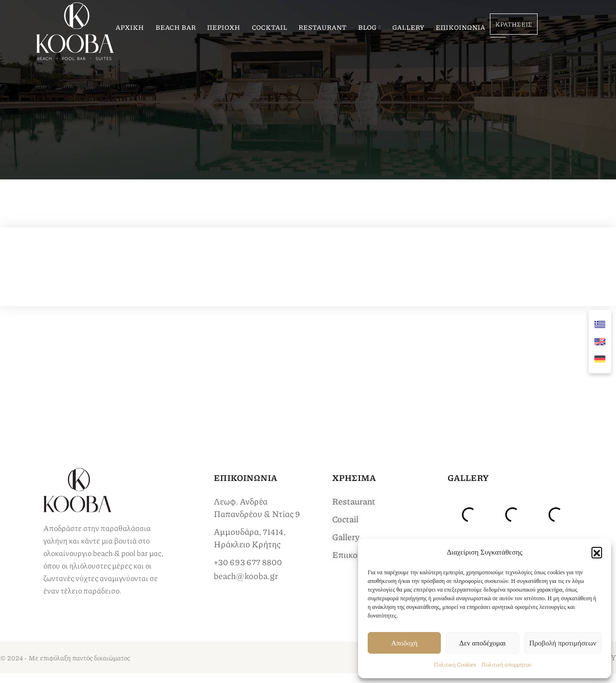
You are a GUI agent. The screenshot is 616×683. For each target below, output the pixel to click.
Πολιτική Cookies (455, 664)
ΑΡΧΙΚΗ (130, 27)
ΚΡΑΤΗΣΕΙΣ (514, 24)
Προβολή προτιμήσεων (563, 643)
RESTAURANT (322, 27)
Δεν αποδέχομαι (482, 643)
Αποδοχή (404, 643)
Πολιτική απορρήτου (506, 664)
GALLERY (408, 27)
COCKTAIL (269, 27)
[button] (597, 552)
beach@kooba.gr (246, 576)
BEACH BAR (176, 27)
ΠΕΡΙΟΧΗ (224, 27)
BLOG (367, 27)
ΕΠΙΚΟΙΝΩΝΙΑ (460, 27)
